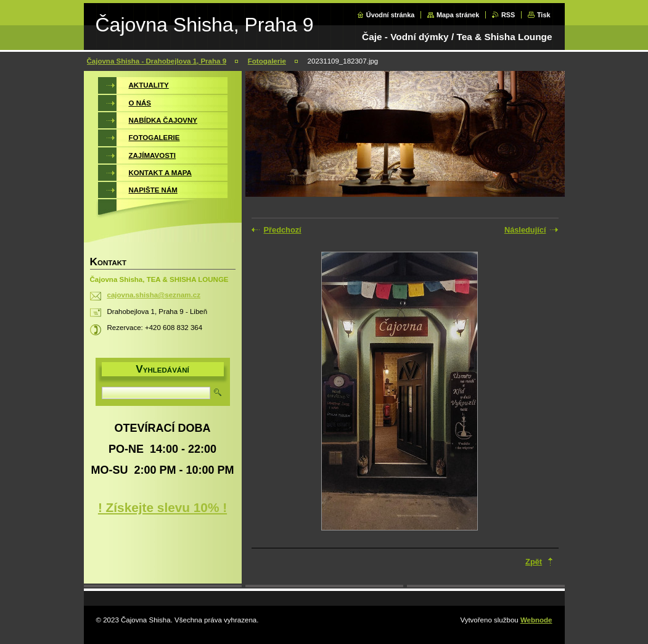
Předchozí (283, 230)
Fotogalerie (267, 61)
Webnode (536, 620)
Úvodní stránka (391, 15)
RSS (508, 15)
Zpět (534, 562)
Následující (525, 230)
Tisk (544, 15)
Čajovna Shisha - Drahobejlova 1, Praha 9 (157, 61)
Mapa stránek (458, 15)
